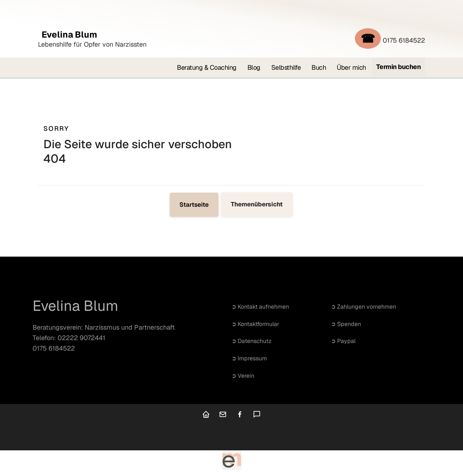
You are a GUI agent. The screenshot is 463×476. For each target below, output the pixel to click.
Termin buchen (399, 67)
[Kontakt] (223, 415)
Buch (319, 67)
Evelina (68, 35)
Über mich (351, 67)
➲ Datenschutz (252, 341)
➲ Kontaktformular (255, 324)
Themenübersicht (257, 204)
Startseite (194, 205)
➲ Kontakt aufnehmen (260, 307)
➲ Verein (243, 376)
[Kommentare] (257, 415)
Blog (254, 67)
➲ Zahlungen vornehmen (364, 307)
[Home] (206, 415)
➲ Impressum (249, 358)
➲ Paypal (343, 341)
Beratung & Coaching (207, 67)
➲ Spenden (346, 324)
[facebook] (240, 415)
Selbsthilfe (286, 67)
